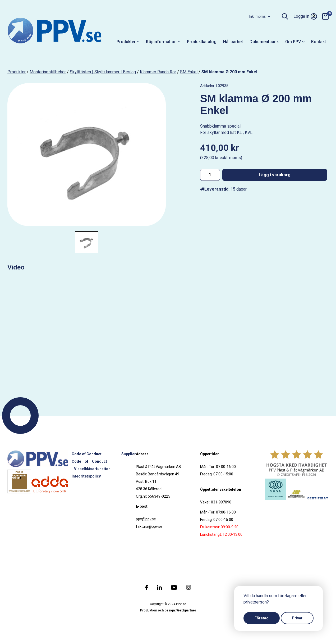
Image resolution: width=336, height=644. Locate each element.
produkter (17, 72)
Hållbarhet (233, 42)
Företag (262, 618)
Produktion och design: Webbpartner (168, 610)
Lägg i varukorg (275, 175)
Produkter (128, 42)
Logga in (305, 16)
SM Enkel (189, 72)
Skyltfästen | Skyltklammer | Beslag (103, 72)
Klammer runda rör (158, 72)
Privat (297, 618)
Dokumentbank (264, 42)
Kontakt (319, 42)
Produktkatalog (202, 42)
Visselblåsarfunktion (92, 469)
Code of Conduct (87, 454)
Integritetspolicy (86, 476)
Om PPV (295, 42)
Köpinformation (163, 42)
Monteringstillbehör (48, 72)
